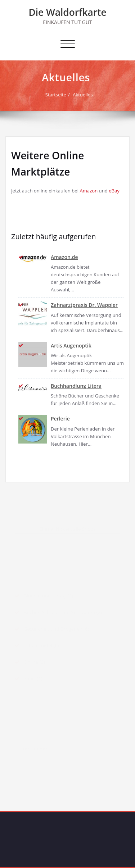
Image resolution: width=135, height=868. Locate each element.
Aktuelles (83, 95)
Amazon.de (64, 257)
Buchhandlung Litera (76, 386)
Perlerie (60, 419)
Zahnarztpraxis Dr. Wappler (84, 305)
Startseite (56, 95)
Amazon (89, 191)
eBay (114, 191)
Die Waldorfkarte (67, 12)
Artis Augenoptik (71, 346)
